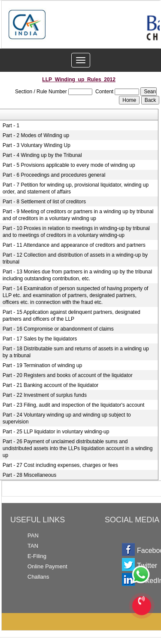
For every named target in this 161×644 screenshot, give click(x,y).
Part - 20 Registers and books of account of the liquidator (68, 375)
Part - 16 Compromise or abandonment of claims (58, 329)
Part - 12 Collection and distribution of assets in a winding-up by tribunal (75, 258)
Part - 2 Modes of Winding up (36, 135)
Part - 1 (11, 126)
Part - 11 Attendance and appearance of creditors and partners (74, 245)
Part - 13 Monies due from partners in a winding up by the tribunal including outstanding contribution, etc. (77, 275)
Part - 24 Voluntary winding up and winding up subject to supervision (67, 418)
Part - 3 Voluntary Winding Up (36, 145)
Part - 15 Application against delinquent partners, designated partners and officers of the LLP (71, 316)
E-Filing (37, 556)
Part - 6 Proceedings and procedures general (54, 175)
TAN (33, 546)
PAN (33, 535)
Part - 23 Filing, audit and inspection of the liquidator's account (74, 405)
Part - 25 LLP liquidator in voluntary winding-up (56, 432)
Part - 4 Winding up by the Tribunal (42, 155)
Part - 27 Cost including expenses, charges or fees (60, 465)
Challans (38, 577)
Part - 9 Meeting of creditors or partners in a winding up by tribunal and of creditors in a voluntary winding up (78, 215)
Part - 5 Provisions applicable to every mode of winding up (69, 165)
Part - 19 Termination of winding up (42, 365)
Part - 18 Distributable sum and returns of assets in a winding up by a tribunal (76, 352)
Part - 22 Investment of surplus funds (45, 395)
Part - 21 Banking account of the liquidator (50, 385)
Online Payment (47, 566)
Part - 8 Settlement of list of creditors (44, 202)
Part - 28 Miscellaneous (29, 475)
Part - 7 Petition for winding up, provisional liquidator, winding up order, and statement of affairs (76, 188)
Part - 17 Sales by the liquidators (40, 339)
